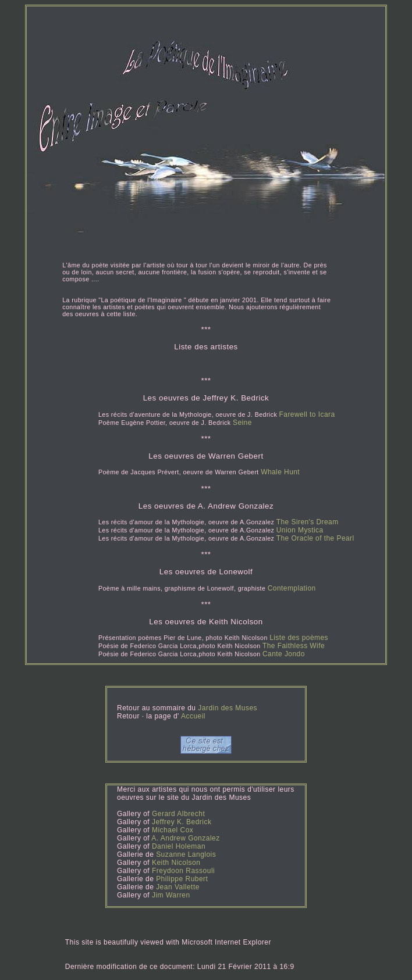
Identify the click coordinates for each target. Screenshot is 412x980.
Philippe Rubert (182, 879)
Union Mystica (300, 530)
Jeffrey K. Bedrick (182, 822)
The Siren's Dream (308, 522)
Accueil (192, 716)
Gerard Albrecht (178, 814)
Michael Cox (173, 830)
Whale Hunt (280, 472)
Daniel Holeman (179, 846)
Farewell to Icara (307, 414)
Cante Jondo (284, 654)
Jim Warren (171, 895)
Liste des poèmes (299, 638)
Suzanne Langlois (186, 854)
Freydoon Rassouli (183, 871)
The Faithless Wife (294, 646)
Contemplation (292, 588)
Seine (242, 423)
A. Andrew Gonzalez (185, 838)
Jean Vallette (178, 887)
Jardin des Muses (228, 708)
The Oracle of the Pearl (315, 538)
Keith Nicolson (176, 863)
